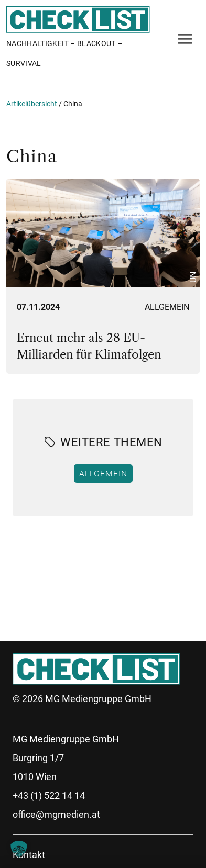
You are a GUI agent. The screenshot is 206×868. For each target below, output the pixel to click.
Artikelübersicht (32, 104)
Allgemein (167, 307)
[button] (19, 849)
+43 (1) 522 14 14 (49, 795)
